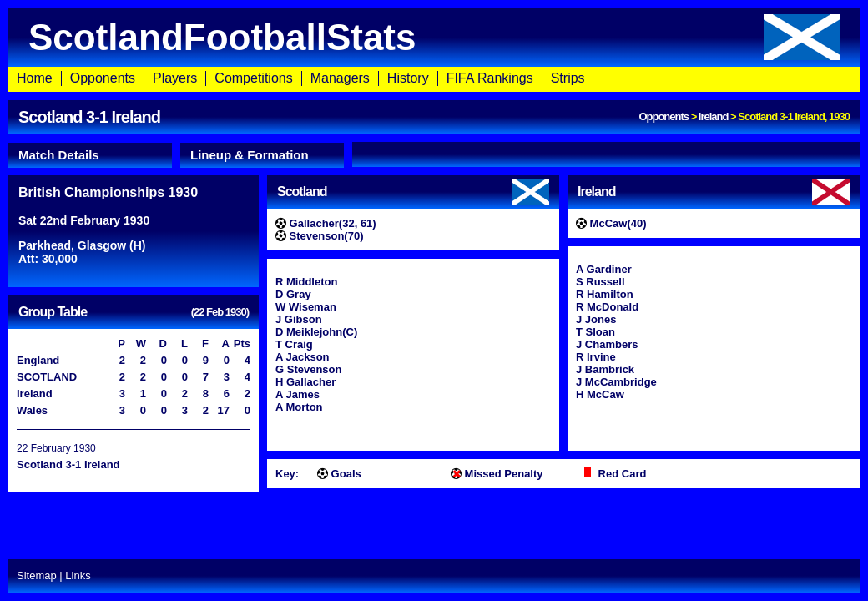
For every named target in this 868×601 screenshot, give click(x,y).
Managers (340, 78)
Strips (568, 78)
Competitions (253, 78)
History (408, 78)
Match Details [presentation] (59, 155)
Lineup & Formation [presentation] (250, 155)
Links (78, 576)
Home (35, 78)
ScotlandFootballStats (434, 37)
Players (175, 78)
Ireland (714, 116)
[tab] (90, 155)
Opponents (103, 78)
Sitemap (37, 576)
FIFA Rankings (490, 78)
